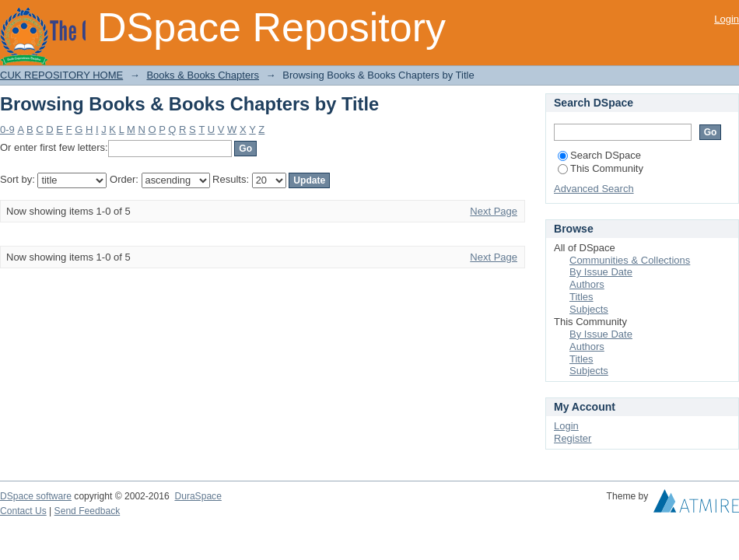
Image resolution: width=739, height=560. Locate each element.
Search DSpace (599, 155)
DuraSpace (198, 496)
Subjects (589, 309)
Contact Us (23, 511)
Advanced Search (594, 189)
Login (727, 19)
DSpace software (36, 496)
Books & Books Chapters (203, 75)
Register (573, 438)
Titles (581, 297)
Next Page (494, 211)
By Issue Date (601, 272)
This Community (601, 168)
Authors (587, 284)
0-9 (7, 129)
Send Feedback (88, 511)
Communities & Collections (630, 260)
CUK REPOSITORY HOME (61, 75)
